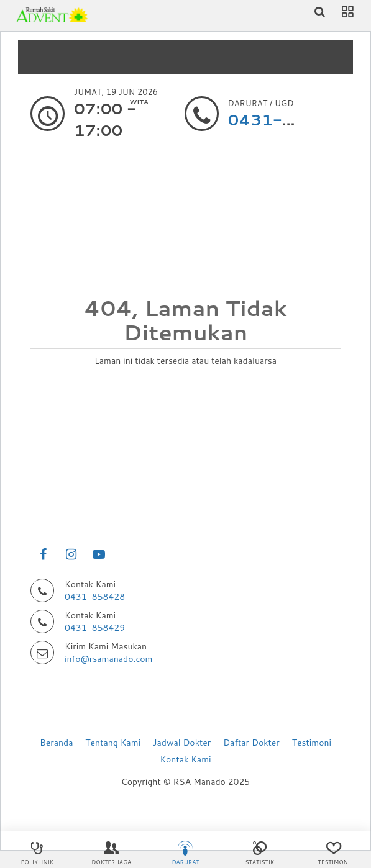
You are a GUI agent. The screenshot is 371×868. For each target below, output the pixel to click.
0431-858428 (95, 597)
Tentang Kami (113, 743)
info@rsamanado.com (108, 659)
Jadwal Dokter (182, 743)
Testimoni (312, 743)
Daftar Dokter (251, 743)
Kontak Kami (185, 759)
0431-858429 (95, 628)
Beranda (57, 743)
